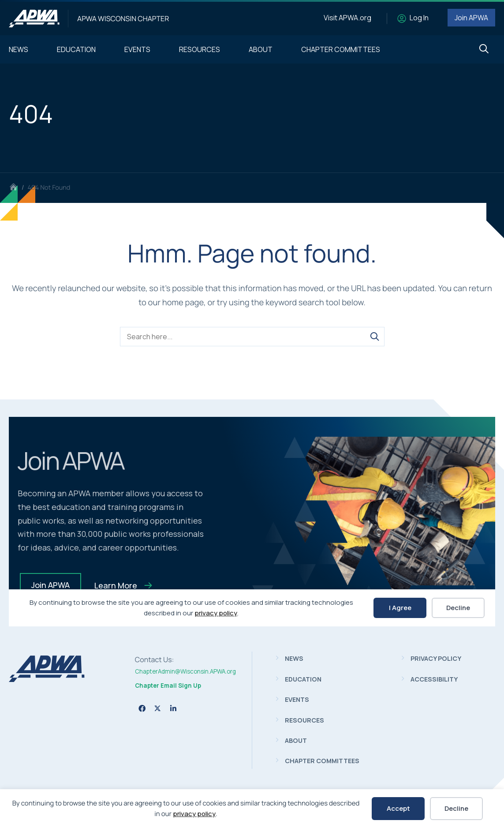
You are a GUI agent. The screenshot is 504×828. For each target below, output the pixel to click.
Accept (398, 808)
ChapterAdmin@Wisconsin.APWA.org (185, 671)
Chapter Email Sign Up (168, 686)
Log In (419, 18)
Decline (456, 808)
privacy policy (194, 814)
